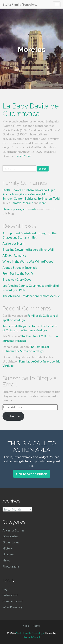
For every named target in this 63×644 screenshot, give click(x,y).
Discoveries (10, 536)
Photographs (11, 566)
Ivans (15, 194)
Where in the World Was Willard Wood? (29, 261)
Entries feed (10, 595)
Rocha (7, 194)
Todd (56, 198)
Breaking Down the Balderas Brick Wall (28, 249)
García (24, 194)
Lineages (8, 554)
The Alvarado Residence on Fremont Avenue (31, 296)
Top (26, 626)
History (8, 548)
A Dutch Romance (14, 255)
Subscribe (13, 416)
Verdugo (35, 194)
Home (36, 626)
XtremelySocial (31, 637)
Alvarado (41, 190)
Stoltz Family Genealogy (20, 4)
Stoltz (6, 190)
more (42, 203)
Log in (6, 589)
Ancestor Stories (13, 530)
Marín (46, 194)
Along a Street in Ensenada (20, 268)
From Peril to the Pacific (18, 273)
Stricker (8, 198)
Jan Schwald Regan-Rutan (19, 326)
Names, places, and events (19, 209)
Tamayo (16, 203)
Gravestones (11, 542)
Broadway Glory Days (17, 279)
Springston (45, 198)
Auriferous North (14, 243)
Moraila (28, 203)
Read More (24, 156)
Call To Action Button (32, 474)
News (6, 560)
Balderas (30, 198)
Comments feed (13, 601)
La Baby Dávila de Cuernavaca (31, 110)
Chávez (16, 190)
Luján (52, 190)
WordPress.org (12, 607)
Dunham (28, 190)
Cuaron (19, 198)
